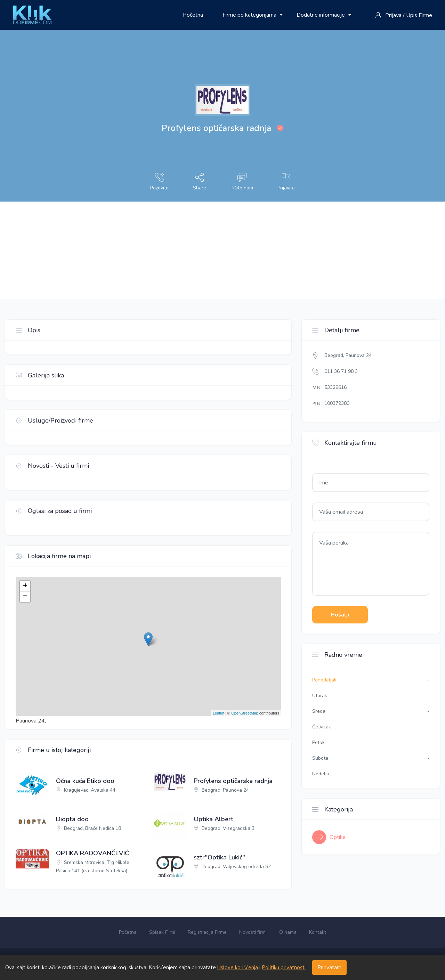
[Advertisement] (209, 250)
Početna (193, 15)
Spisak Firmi (162, 932)
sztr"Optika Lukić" (219, 858)
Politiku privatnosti (284, 967)
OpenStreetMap (245, 713)
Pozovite (159, 182)
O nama (288, 932)
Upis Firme (419, 15)
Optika (338, 837)
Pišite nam (242, 182)
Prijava (393, 15)
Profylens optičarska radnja (233, 781)
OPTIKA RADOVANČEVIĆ (92, 854)
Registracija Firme (207, 932)
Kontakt (318, 932)
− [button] (25, 597)
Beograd (334, 355)
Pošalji (340, 615)
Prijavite (286, 182)
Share (200, 182)
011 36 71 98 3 (341, 371)
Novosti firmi (253, 932)
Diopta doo (72, 819)
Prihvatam (329, 967)
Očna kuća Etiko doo (85, 781)
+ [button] (25, 586)
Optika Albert (213, 819)
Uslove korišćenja (238, 967)
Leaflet (219, 713)
